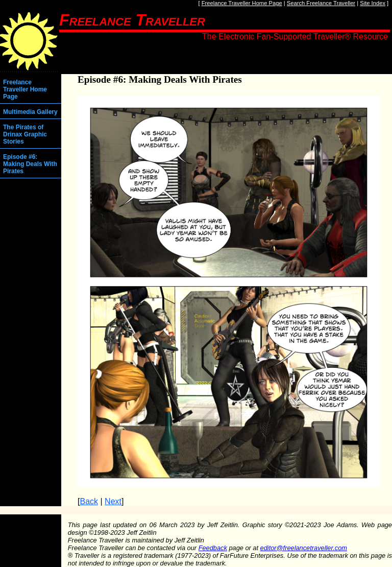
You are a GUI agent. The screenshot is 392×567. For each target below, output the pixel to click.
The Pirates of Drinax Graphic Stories (25, 134)
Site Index (373, 3)
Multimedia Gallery (30, 112)
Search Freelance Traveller (321, 3)
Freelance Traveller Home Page (242, 3)
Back (89, 501)
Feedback (213, 548)
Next (113, 501)
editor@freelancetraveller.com (304, 548)
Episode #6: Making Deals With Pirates (30, 164)
